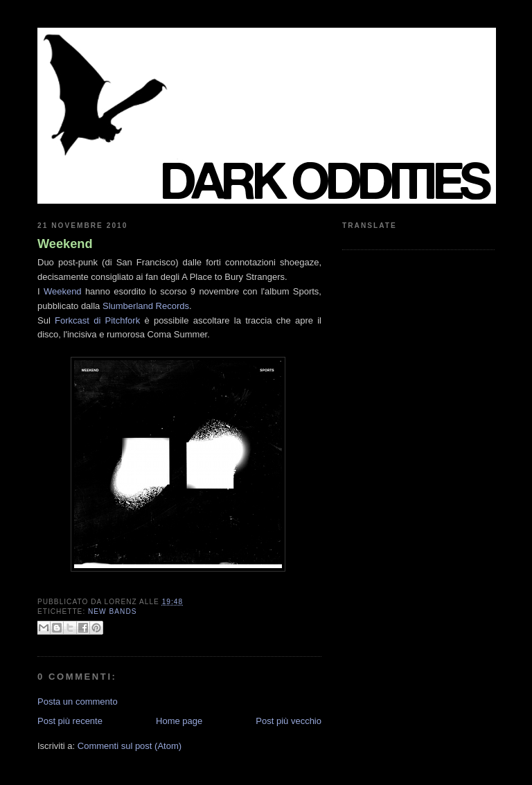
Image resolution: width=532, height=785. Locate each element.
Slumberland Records (146, 306)
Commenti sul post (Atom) (130, 746)
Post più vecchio (289, 721)
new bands (112, 611)
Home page (179, 721)
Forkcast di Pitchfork (97, 320)
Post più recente (70, 721)
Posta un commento (78, 702)
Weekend (65, 244)
